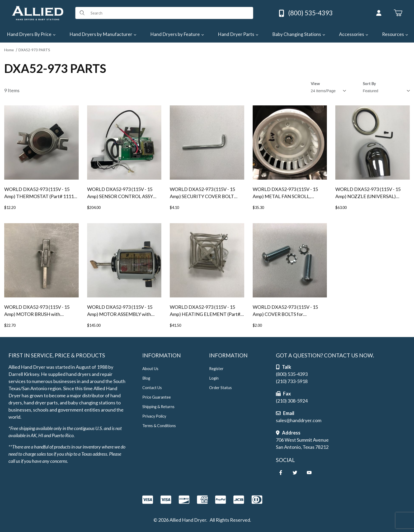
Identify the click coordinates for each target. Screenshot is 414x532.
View (315, 84)
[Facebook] (281, 473)
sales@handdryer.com (299, 420)
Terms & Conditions (159, 426)
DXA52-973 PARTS (34, 50)
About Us (150, 369)
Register (216, 369)
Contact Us (152, 388)
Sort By (369, 84)
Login (214, 378)
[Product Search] (170, 13)
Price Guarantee (157, 397)
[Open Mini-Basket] (398, 13)
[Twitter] (295, 473)
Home (9, 50)
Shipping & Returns (158, 407)
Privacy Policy (154, 416)
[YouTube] (309, 473)
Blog (146, 378)
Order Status (220, 388)
